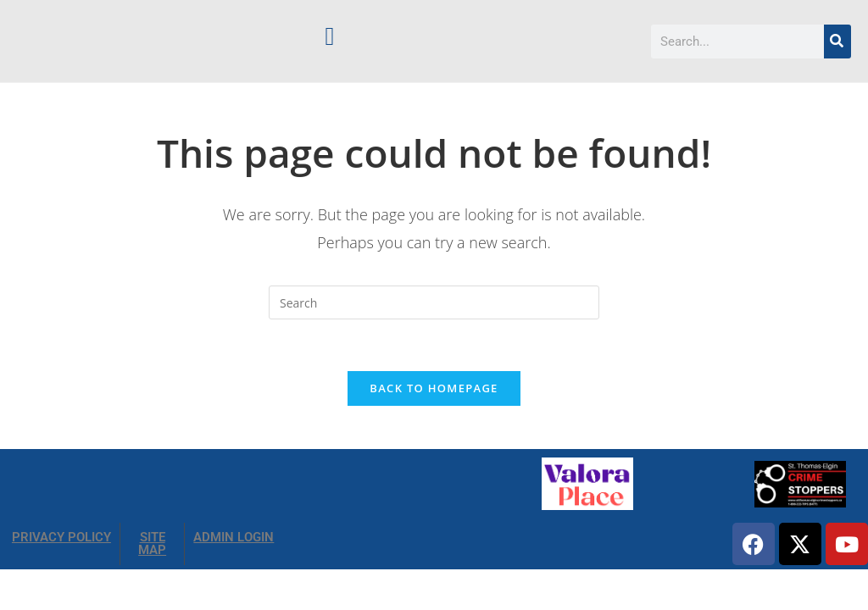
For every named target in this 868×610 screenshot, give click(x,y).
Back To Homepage (434, 388)
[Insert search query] (434, 302)
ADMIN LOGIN (234, 537)
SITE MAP (152, 543)
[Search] (837, 42)
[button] (330, 36)
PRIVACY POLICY (61, 537)
